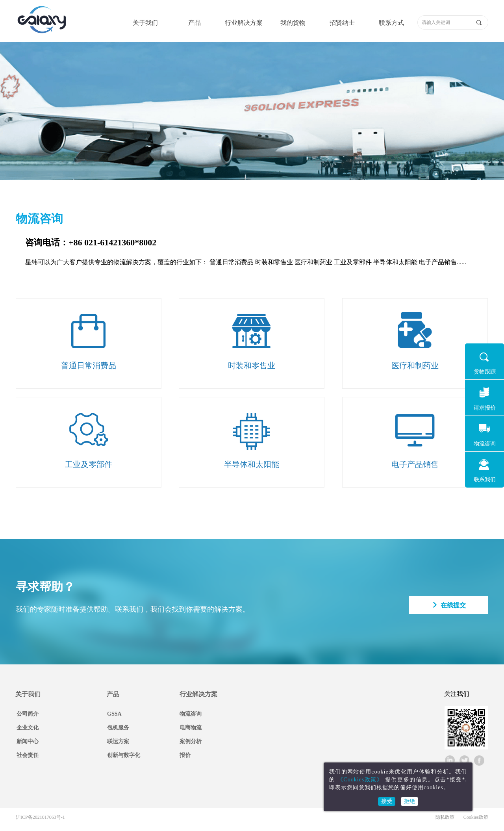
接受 (387, 801)
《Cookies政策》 (360, 780)
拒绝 (409, 801)
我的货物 (293, 23)
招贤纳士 (342, 23)
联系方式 (391, 23)
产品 (195, 23)
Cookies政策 (476, 817)
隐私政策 (445, 817)
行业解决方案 (244, 23)
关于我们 (145, 23)
